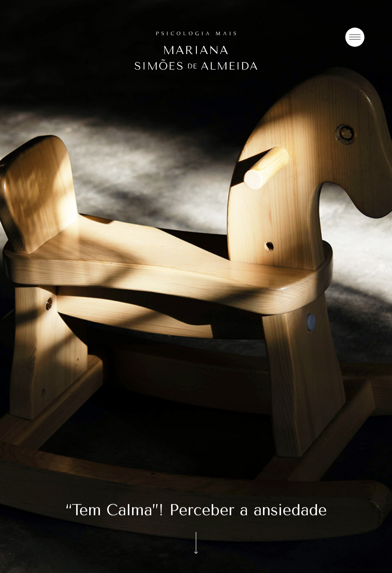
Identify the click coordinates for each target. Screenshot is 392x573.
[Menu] (355, 37)
